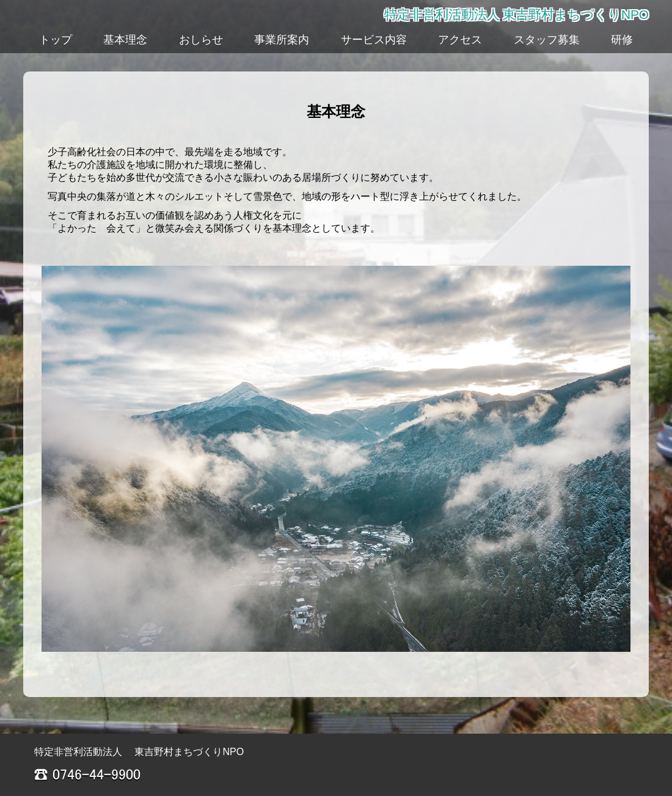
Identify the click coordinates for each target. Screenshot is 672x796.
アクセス (460, 40)
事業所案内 (282, 40)
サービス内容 (374, 40)
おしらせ (201, 40)
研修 (622, 40)
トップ (56, 40)
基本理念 (125, 40)
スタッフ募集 (547, 40)
